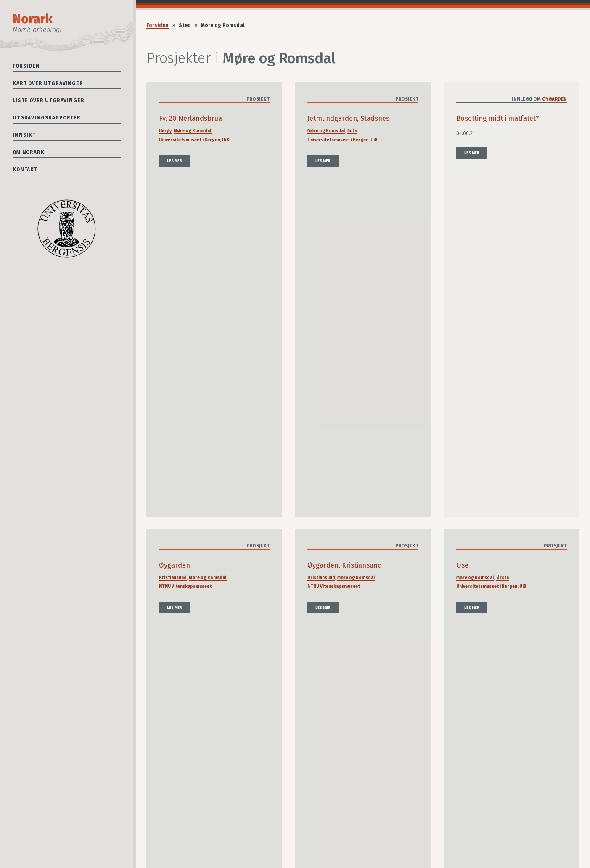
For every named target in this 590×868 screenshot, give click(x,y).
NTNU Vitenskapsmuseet (185, 586)
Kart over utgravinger (48, 83)
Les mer (175, 161)
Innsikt (24, 135)
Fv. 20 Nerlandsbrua (190, 118)
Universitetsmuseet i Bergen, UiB (194, 140)
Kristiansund (173, 577)
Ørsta (503, 577)
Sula (352, 131)
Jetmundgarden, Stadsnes (348, 118)
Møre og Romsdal (193, 131)
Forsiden (26, 66)
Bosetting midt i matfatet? (498, 118)
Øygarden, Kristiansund (345, 565)
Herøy (165, 131)
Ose (462, 565)
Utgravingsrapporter (47, 118)
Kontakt (25, 170)
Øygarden (554, 99)
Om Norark (29, 152)
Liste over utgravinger (48, 101)
